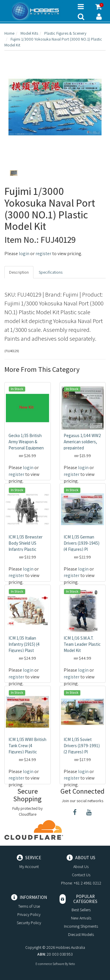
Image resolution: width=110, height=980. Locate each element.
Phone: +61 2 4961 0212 (81, 883)
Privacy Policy (29, 914)
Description (19, 272)
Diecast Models (81, 934)
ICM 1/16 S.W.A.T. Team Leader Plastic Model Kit (82, 644)
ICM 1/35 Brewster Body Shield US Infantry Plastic (26, 543)
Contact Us (81, 875)
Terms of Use (29, 906)
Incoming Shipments (81, 926)
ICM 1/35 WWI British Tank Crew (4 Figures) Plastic (27, 746)
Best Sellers (81, 910)
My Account (29, 867)
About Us (81, 867)
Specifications (51, 272)
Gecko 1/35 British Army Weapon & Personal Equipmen (26, 442)
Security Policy (29, 923)
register (43, 254)
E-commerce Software (50, 964)
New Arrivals (81, 918)
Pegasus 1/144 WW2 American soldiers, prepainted (82, 442)
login (24, 254)
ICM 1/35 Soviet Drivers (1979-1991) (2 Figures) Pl (82, 746)
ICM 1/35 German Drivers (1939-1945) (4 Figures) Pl (82, 543)
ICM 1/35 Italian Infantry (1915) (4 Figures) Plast (24, 644)
